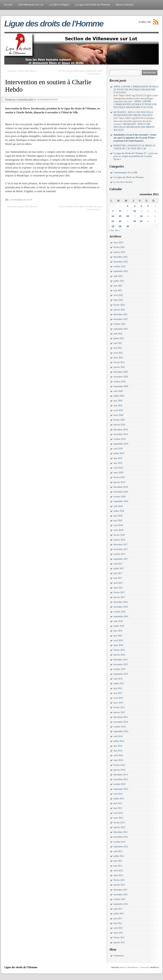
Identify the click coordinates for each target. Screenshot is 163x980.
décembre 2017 (121, 545)
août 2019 (118, 449)
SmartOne (115, 967)
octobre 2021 (120, 324)
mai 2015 (118, 693)
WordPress (155, 967)
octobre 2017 (120, 554)
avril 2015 (118, 698)
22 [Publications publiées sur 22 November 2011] (120, 221)
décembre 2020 (121, 372)
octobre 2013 (120, 784)
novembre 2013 (121, 779)
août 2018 (118, 506)
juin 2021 (118, 343)
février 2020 (119, 420)
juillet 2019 (119, 453)
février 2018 (119, 535)
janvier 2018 (119, 540)
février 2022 (119, 305)
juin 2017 (118, 573)
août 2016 (118, 621)
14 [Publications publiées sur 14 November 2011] (113, 216)
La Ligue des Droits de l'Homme (129, 177)
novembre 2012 (121, 837)
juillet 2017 (119, 569)
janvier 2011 (119, 942)
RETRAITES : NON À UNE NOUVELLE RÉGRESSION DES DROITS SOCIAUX (134, 127)
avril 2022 (118, 295)
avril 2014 (118, 755)
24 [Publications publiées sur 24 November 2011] (135, 221)
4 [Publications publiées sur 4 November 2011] (141, 206)
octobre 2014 (120, 727)
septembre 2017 (121, 559)
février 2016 (119, 650)
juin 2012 (118, 861)
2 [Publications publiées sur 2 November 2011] (128, 206)
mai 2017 (118, 578)
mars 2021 (118, 358)
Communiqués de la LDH (21, 200)
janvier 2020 (119, 425)
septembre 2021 (121, 329)
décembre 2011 (121, 890)
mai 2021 (118, 348)
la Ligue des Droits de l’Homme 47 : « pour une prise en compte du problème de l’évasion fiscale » (136, 156)
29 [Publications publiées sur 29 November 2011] (120, 226)
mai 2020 (118, 406)
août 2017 (118, 564)
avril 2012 (118, 871)
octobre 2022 (120, 266)
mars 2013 (118, 818)
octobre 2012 (120, 842)
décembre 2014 (121, 717)
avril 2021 (118, 353)
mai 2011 (118, 923)
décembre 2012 (121, 832)
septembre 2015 (121, 674)
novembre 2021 (121, 319)
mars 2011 (118, 933)
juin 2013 (118, 803)
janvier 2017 (119, 597)
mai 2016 (118, 636)
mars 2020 (118, 415)
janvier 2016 (119, 655)
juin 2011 (118, 918)
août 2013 (118, 794)
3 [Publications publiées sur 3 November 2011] (135, 206)
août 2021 (118, 334)
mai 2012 (118, 866)
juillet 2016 (119, 626)
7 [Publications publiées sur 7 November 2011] (113, 211)
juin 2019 (118, 458)
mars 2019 (118, 473)
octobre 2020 (120, 382)
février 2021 (119, 362)
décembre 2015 (121, 660)
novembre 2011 (121, 895)
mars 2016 (118, 645)
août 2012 (118, 851)
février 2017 (119, 592)
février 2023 (119, 247)
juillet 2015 (119, 683)
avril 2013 (118, 813)
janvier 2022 (119, 310)
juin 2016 (118, 631)
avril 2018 (118, 525)
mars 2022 (118, 300)
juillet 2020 (119, 396)
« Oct (112, 230)
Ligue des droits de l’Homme (54, 24)
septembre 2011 (121, 904)
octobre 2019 (120, 439)
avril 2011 (118, 928)
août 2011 (118, 909)
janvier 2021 (119, 367)
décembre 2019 (121, 430)
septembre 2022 (121, 271)
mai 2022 (118, 290)
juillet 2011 (119, 914)
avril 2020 (118, 410)
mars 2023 (118, 242)
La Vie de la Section (123, 182)
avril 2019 (118, 468)
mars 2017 (118, 588)
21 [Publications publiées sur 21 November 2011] (113, 221)
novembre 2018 (121, 492)
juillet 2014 (119, 741)
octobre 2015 (120, 669)
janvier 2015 (119, 712)
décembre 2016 (121, 602)
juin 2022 (118, 286)
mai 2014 (118, 751)
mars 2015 (118, 703)
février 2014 (119, 765)
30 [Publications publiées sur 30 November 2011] (128, 226)
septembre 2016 (121, 616)
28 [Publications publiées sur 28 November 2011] (113, 226)
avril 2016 (118, 640)
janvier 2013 (119, 827)
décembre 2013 (121, 775)
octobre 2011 (120, 899)
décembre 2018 (121, 487)
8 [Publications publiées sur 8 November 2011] (120, 211)
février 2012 (119, 880)
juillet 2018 (119, 511)
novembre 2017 (121, 549)
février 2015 (119, 707)
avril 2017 (118, 583)
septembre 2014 (121, 731)
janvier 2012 (119, 885)
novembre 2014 (121, 722)
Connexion (119, 956)
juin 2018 (118, 516)
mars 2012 (118, 875)
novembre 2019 (121, 434)
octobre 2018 (120, 497)
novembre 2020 (121, 377)
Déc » (117, 230)
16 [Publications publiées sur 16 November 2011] (128, 216)
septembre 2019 (121, 444)
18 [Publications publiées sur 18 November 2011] (141, 216)
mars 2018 (118, 530)
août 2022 (118, 276)
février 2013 (119, 823)
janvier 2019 (119, 482)
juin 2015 (118, 688)
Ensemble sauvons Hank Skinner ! (21, 71)
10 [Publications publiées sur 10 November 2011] (135, 211)
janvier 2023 (119, 252)
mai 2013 (118, 808)
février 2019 (119, 477)
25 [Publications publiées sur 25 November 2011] (141, 221)
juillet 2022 (119, 281)
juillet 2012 (119, 856)
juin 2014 (118, 746)
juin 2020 (118, 401)
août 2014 (118, 736)
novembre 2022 (121, 262)
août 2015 (118, 679)
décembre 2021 (121, 314)
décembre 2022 (121, 257)
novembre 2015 (121, 664)
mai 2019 (118, 463)
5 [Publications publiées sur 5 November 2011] (148, 206)
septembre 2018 (121, 501)
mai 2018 (118, 521)
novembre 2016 (121, 607)
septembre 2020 (121, 386)
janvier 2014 (119, 770)
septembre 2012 (121, 847)
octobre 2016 (120, 612)
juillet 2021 (119, 338)
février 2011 (119, 938)
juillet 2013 (119, 799)
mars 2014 (118, 760)
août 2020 (118, 391)
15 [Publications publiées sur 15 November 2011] (120, 216)
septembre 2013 (121, 789)
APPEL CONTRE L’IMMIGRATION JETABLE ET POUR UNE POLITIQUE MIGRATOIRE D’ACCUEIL (136, 90)
